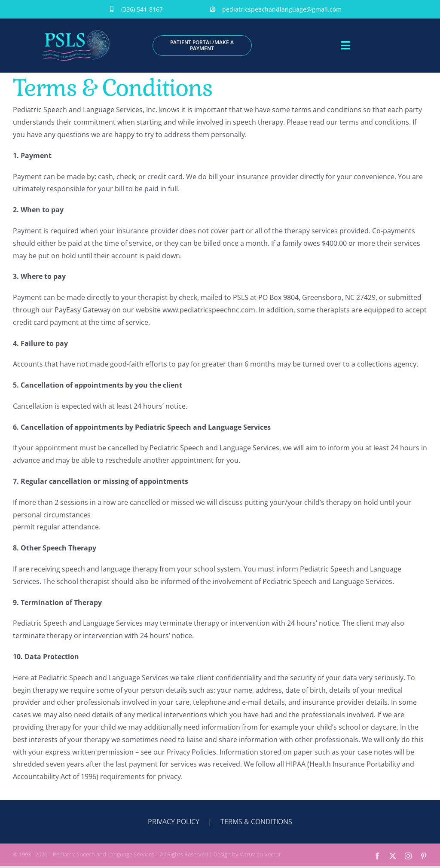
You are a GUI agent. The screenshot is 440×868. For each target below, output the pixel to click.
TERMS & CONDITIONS (256, 822)
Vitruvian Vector (260, 854)
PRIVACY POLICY (174, 822)
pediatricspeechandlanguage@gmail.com (282, 9)
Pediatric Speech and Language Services (104, 854)
